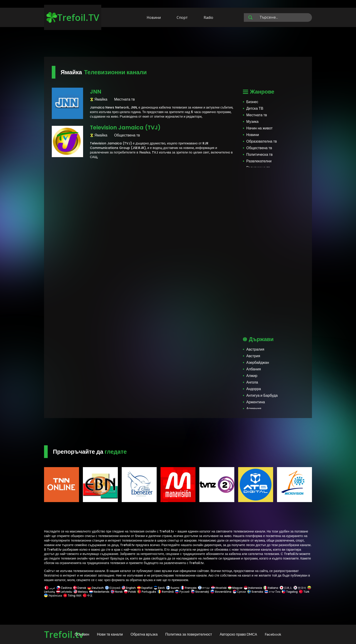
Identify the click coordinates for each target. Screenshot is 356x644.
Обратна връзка (144, 634)
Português (147, 592)
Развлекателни (259, 161)
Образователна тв (262, 141)
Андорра (254, 389)
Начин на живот (260, 128)
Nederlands (99, 592)
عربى (50, 588)
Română (166, 592)
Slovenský (200, 592)
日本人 (286, 588)
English (129, 588)
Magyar (235, 588)
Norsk (117, 592)
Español (145, 588)
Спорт (182, 17)
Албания (254, 369)
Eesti (159, 588)
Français (189, 588)
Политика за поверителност (189, 634)
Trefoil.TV (73, 17)
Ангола (252, 382)
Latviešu (64, 592)
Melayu (81, 592)
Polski (130, 592)
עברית (204, 588)
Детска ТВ (255, 108)
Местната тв (257, 115)
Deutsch (96, 588)
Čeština (64, 588)
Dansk (80, 588)
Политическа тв (260, 155)
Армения (254, 409)
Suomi (173, 588)
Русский (182, 592)
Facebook (273, 634)
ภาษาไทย (272, 592)
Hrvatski (219, 588)
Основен (82, 634)
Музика (252, 122)
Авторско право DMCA (239, 634)
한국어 (300, 588)
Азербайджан (258, 363)
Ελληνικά (113, 588)
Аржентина (256, 402)
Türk (304, 592)
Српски (239, 592)
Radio (208, 17)
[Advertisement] (178, 43)
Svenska (255, 592)
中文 (87, 596)
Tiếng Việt (72, 596)
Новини (154, 17)
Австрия (253, 356)
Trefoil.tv (64, 634)
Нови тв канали (110, 634)
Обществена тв (259, 148)
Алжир (252, 376)
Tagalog (290, 592)
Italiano (271, 588)
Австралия (255, 349)
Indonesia (253, 588)
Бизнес (252, 102)
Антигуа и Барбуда (262, 395)
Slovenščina (221, 592)
